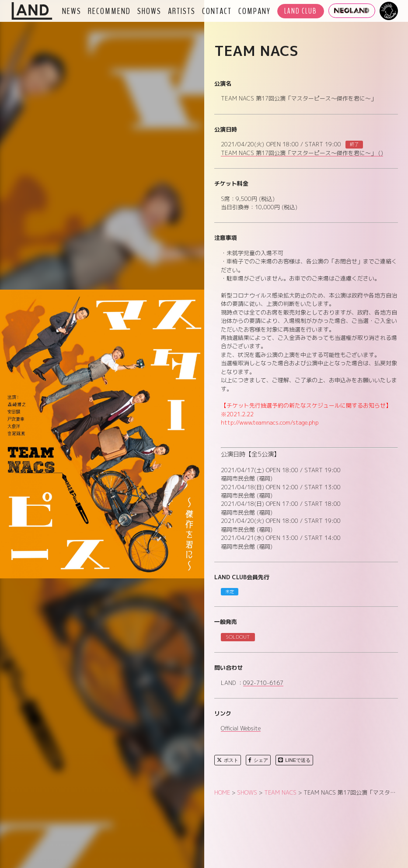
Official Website (241, 729)
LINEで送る (294, 760)
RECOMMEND (109, 11)
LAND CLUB (301, 11)
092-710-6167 (263, 683)
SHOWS (149, 11)
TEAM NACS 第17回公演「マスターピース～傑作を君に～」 (302, 153)
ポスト (228, 760)
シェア (258, 760)
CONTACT (217, 11)
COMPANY (255, 11)
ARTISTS (182, 11)
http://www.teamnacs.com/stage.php (270, 422)
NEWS (72, 11)
